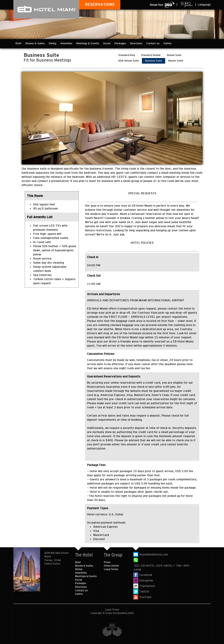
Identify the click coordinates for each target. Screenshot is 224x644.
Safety (168, 43)
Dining (52, 43)
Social (107, 43)
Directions (136, 43)
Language (204, 5)
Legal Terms (111, 569)
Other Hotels (111, 566)
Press (107, 562)
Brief (18, 43)
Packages (120, 43)
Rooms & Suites (35, 43)
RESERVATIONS (100, 5)
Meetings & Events (88, 43)
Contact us (153, 43)
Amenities (66, 43)
